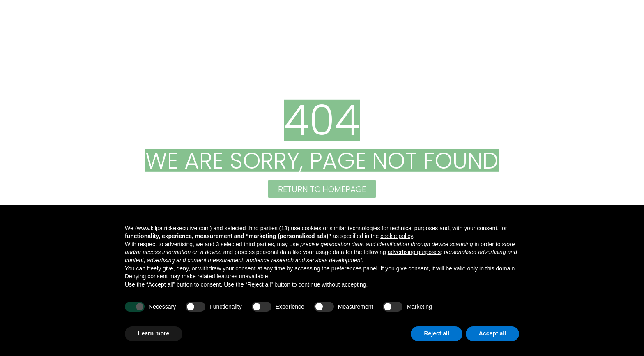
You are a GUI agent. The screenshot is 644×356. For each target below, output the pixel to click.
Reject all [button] (436, 333)
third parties (259, 244)
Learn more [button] (154, 333)
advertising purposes (414, 252)
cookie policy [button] (397, 236)
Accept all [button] (492, 333)
